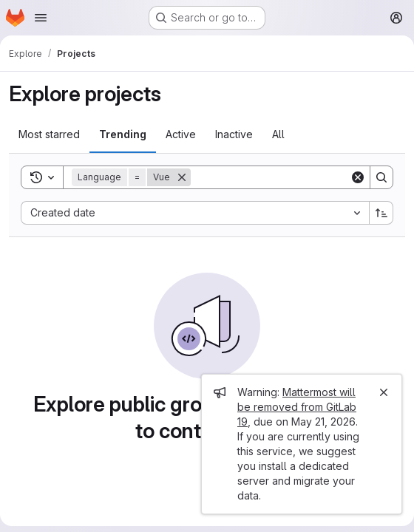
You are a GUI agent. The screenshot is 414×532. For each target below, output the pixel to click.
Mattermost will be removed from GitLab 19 (297, 407)
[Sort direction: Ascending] (381, 213)
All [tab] (278, 134)
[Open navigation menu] (41, 18)
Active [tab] (181, 134)
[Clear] (358, 177)
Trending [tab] (123, 134)
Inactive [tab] (234, 134)
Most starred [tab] (49, 134)
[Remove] (182, 177)
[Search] (282, 177)
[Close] (384, 392)
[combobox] (195, 213)
